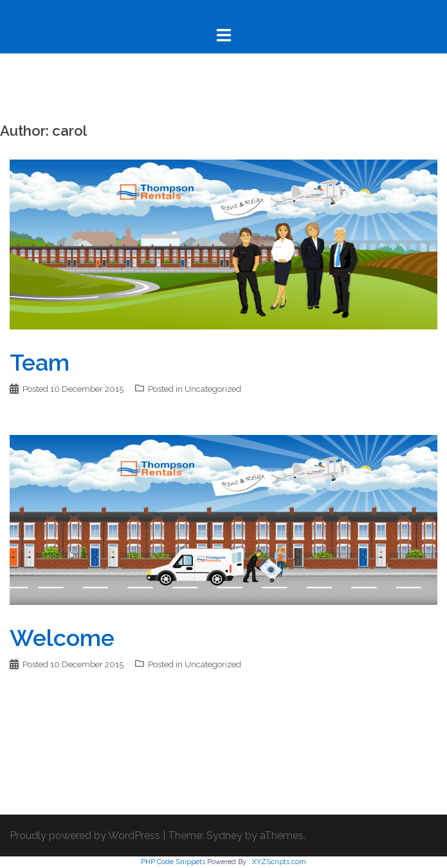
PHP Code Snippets (173, 862)
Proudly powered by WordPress (85, 836)
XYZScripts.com (279, 862)
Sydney (224, 836)
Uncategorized (213, 389)
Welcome (62, 638)
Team (40, 362)
